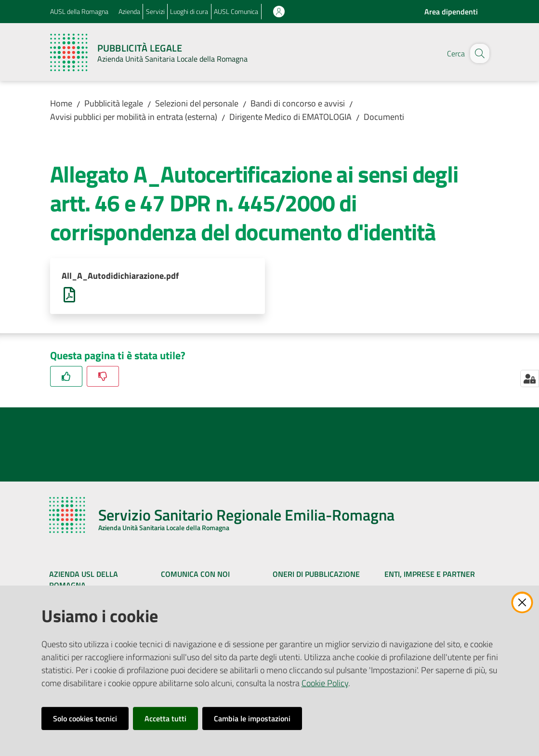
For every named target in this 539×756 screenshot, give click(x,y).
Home (61, 103)
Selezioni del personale (197, 103)
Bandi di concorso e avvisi (298, 103)
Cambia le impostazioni (252, 718)
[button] (478, 53)
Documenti (384, 117)
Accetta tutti (165, 718)
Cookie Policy (325, 683)
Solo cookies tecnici (85, 718)
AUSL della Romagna (79, 11)
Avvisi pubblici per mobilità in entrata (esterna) (134, 117)
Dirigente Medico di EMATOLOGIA (290, 117)
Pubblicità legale (114, 103)
